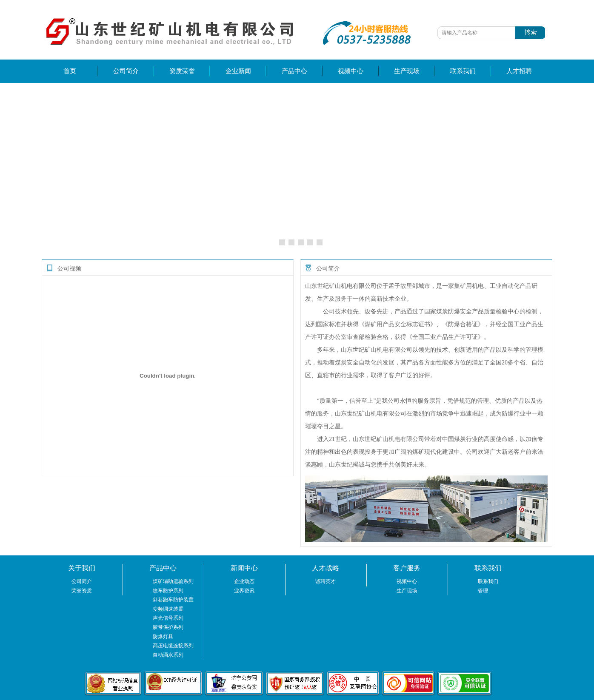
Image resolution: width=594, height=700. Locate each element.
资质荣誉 (182, 71)
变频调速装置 (168, 609)
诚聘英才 (326, 581)
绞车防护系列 (168, 591)
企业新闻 (238, 71)
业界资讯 (244, 591)
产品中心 (294, 71)
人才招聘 (519, 71)
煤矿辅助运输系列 (173, 581)
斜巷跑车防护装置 (173, 600)
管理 (483, 591)
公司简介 (126, 71)
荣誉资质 (82, 591)
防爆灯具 (163, 637)
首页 (70, 71)
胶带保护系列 (168, 627)
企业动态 (244, 581)
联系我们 (463, 71)
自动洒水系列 (168, 655)
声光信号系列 (168, 618)
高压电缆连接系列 (173, 646)
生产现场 (407, 71)
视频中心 (351, 71)
